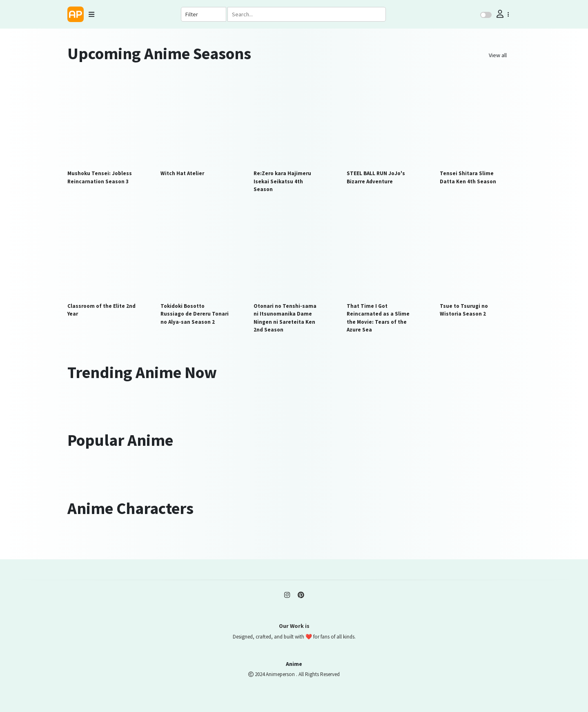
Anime (294, 664)
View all (498, 55)
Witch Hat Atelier (182, 173)
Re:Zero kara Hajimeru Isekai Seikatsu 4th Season (282, 181)
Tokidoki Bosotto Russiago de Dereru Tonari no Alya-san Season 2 (195, 314)
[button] (502, 14)
